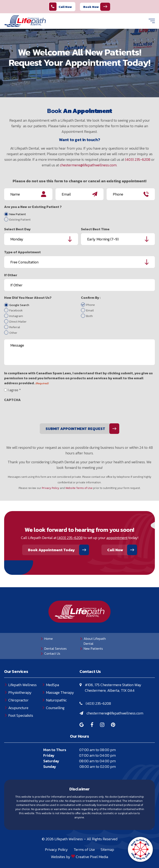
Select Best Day (17, 229)
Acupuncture (18, 708)
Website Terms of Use (79, 488)
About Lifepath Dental (95, 641)
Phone (90, 305)
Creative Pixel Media (92, 857)
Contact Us (52, 653)
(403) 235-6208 (138, 159)
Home (49, 639)
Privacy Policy (51, 488)
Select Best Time (95, 229)
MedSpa (52, 685)
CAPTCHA (12, 400)
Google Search (19, 305)
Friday (49, 755)
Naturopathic (56, 700)
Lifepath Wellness (22, 685)
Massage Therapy (60, 692)
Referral (15, 327)
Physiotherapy (20, 692)
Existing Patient (20, 220)
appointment (117, 538)
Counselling (55, 708)
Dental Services (55, 648)
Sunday (50, 767)
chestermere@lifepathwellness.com (88, 165)
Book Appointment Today (51, 550)
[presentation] (36, 412)
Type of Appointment (22, 252)
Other (13, 333)
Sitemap (107, 849)
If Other (11, 275)
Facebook (16, 310)
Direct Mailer (18, 322)
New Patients (93, 648)
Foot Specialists (21, 715)
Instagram (16, 316)
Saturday (51, 761)
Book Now (91, 7)
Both (89, 316)
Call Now (60, 7)
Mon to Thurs (55, 750)
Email (90, 310)
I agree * (14, 390)
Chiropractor (18, 700)
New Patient (18, 214)
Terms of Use (84, 849)
